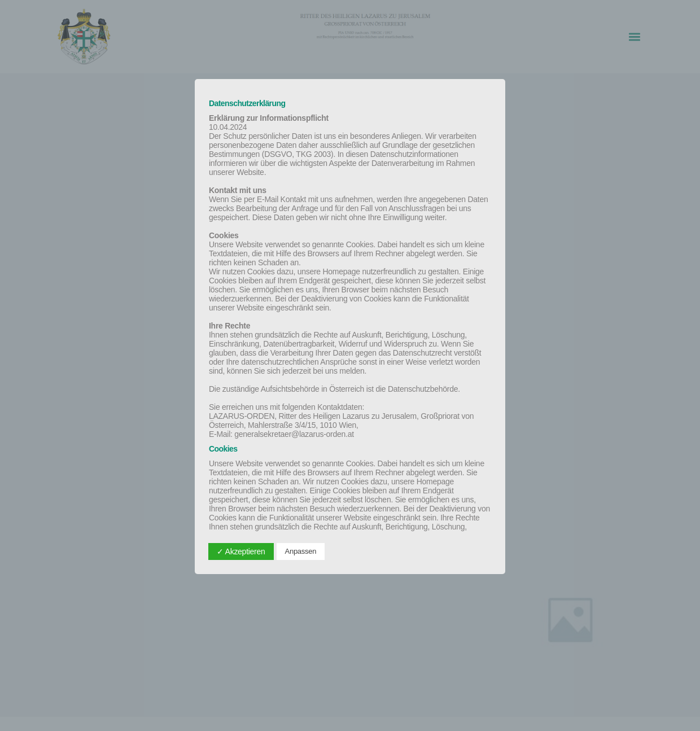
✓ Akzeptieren (241, 551)
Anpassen (301, 551)
